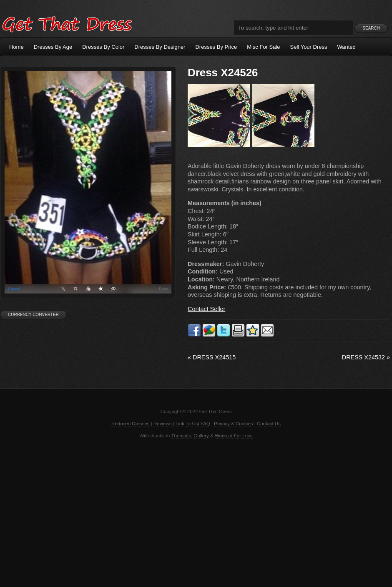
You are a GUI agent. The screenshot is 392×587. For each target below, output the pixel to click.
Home (16, 47)
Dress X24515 (212, 357)
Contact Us (269, 424)
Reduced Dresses (131, 424)
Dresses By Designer (160, 47)
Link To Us (187, 424)
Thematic (181, 436)
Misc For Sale (263, 47)
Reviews (163, 424)
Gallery (201, 436)
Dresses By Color (103, 47)
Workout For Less (234, 436)
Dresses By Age (53, 47)
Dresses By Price (216, 47)
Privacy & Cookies (233, 424)
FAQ (205, 424)
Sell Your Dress (309, 47)
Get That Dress (67, 23)
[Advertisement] (196, 512)
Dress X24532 (366, 357)
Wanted (347, 47)
